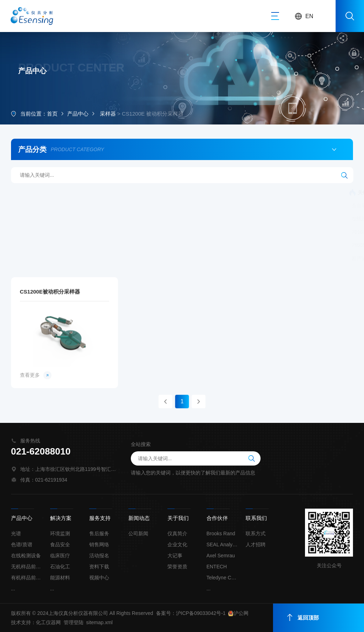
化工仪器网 (48, 622)
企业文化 (177, 545)
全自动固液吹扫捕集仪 (130, 219)
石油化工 (60, 567)
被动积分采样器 (260, 219)
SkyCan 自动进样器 (108, 232)
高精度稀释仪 (100, 245)
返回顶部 (303, 617)
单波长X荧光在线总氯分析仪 (173, 232)
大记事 (175, 556)
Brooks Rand (221, 533)
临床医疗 (60, 556)
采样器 (108, 114)
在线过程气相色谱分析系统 (64, 219)
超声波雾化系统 (52, 258)
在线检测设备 (26, 556)
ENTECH (217, 567)
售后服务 (99, 533)
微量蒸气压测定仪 (282, 206)
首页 (52, 114)
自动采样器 (301, 219)
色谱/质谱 (22, 545)
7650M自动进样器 (55, 245)
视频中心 (99, 578)
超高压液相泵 (146, 258)
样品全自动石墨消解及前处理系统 (209, 258)
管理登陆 (74, 622)
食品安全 (60, 545)
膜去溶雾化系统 (295, 245)
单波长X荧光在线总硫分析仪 (247, 232)
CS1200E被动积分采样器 (50, 361)
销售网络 (99, 545)
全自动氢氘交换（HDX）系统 (163, 206)
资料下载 (99, 567)
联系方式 (256, 533)
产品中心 (78, 114)
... (13, 589)
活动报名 (99, 556)
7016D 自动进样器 (55, 232)
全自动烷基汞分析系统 (149, 192)
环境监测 (60, 533)
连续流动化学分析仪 (91, 192)
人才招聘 (256, 545)
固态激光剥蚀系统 (100, 258)
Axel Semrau (221, 556)
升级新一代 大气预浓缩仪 (154, 245)
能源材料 (60, 578)
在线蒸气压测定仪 (333, 206)
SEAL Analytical (223, 545)
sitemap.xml (99, 622)
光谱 (16, 533)
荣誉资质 (177, 567)
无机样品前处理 (27, 567)
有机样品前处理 (27, 578)
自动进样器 (336, 245)
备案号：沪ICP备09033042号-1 (191, 613)
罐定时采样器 (216, 219)
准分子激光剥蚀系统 (229, 206)
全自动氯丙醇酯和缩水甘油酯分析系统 (77, 206)
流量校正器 (178, 219)
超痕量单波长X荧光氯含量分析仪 (230, 245)
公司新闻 (138, 533)
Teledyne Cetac (223, 578)
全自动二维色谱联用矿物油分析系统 (280, 192)
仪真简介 (177, 533)
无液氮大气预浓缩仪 (311, 232)
